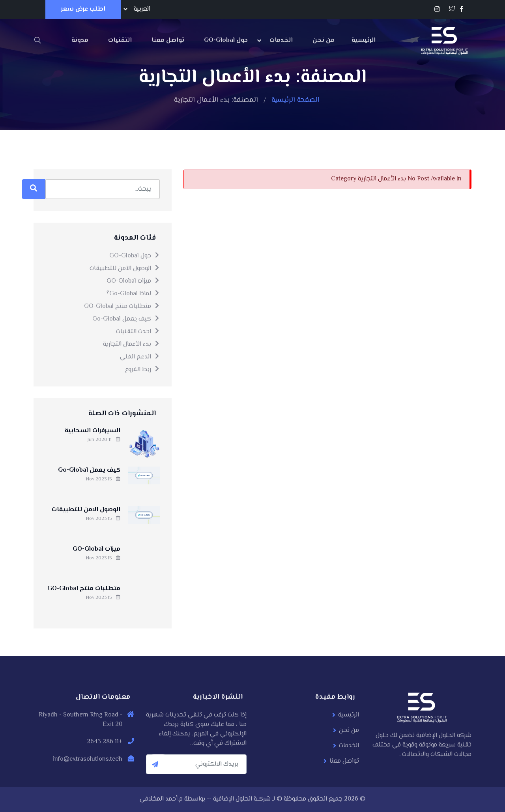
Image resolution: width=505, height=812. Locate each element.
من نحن (324, 40)
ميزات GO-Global (133, 281)
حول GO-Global (226, 40)
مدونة (80, 40)
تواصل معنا (168, 40)
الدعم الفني (140, 357)
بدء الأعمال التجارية (131, 344)
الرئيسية (364, 40)
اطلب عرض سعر (83, 9)
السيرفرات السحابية (93, 431)
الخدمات (281, 40)
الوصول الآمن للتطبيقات (125, 269)
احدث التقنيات (138, 332)
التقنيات (120, 40)
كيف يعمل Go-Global (126, 319)
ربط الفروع (142, 370)
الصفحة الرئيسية (296, 100)
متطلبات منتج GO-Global (122, 307)
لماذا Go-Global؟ (133, 294)
